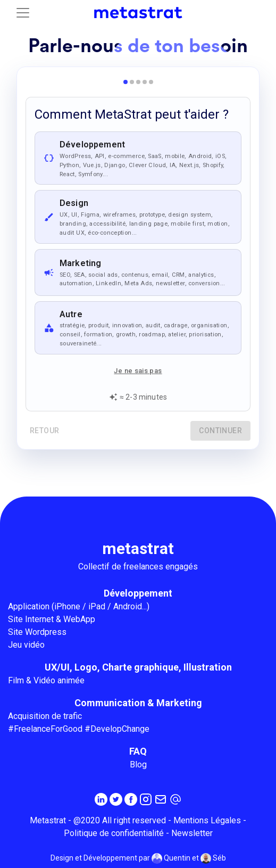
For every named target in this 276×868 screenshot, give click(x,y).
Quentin (171, 858)
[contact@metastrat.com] (175, 799)
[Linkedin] (101, 799)
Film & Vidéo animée (46, 680)
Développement (138, 593)
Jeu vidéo (26, 645)
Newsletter (192, 833)
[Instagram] (146, 799)
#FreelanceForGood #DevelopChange (79, 729)
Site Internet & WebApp (52, 619)
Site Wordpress (37, 632)
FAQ (138, 751)
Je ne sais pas (138, 371)
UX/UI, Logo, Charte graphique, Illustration (138, 667)
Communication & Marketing (138, 703)
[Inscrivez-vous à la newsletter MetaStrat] (161, 799)
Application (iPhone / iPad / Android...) (79, 606)
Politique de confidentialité (114, 833)
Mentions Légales (207, 820)
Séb (213, 858)
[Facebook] (131, 799)
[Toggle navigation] (23, 13)
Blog (138, 764)
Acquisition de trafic (45, 716)
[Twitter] (116, 799)
